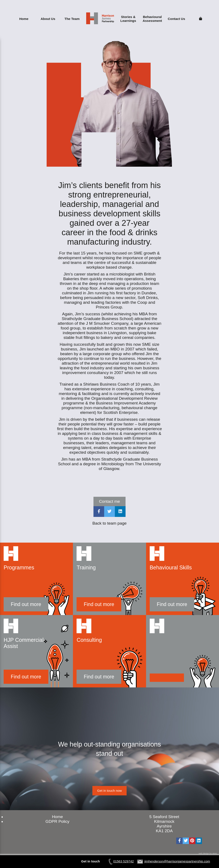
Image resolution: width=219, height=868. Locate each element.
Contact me (109, 501)
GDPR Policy (58, 821)
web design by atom (208, 853)
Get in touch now (109, 791)
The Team (72, 19)
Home (24, 19)
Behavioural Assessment (152, 19)
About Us (48, 19)
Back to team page (109, 523)
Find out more (26, 604)
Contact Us (176, 19)
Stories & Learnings (128, 19)
